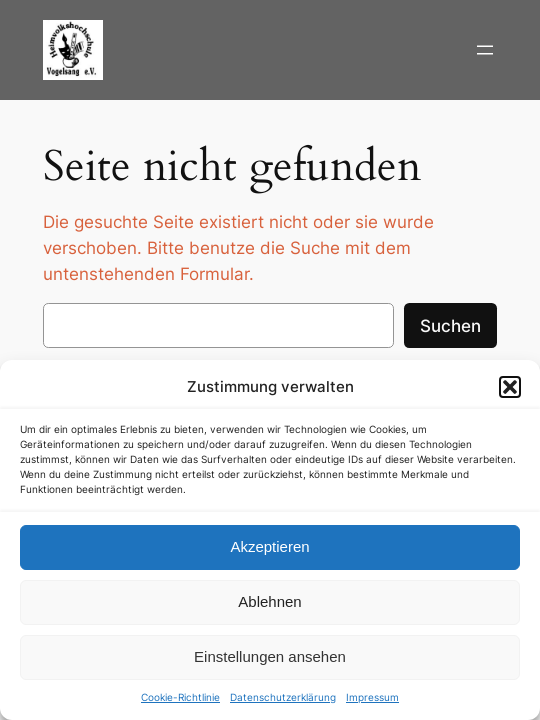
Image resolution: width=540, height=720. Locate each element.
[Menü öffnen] (485, 50)
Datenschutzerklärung (283, 697)
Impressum (372, 697)
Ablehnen (269, 601)
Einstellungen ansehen (270, 656)
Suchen (450, 326)
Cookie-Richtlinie (180, 697)
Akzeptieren (269, 546)
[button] (510, 387)
